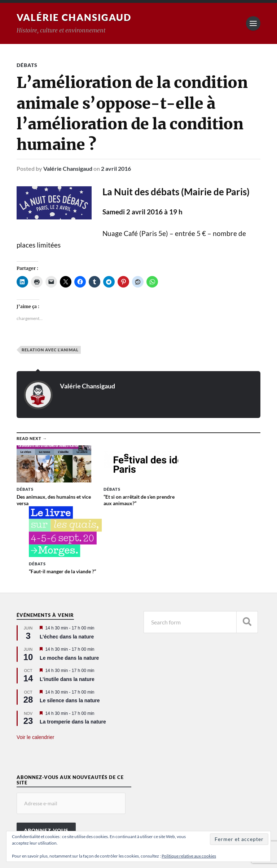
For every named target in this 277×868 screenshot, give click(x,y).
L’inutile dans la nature (67, 618)
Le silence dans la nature (70, 640)
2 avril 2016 (116, 168)
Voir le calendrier (35, 676)
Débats (27, 65)
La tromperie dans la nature (73, 661)
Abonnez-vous (46, 770)
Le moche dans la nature (69, 597)
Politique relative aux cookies (189, 856)
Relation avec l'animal (50, 350)
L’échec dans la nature (67, 575)
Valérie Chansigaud (74, 17)
